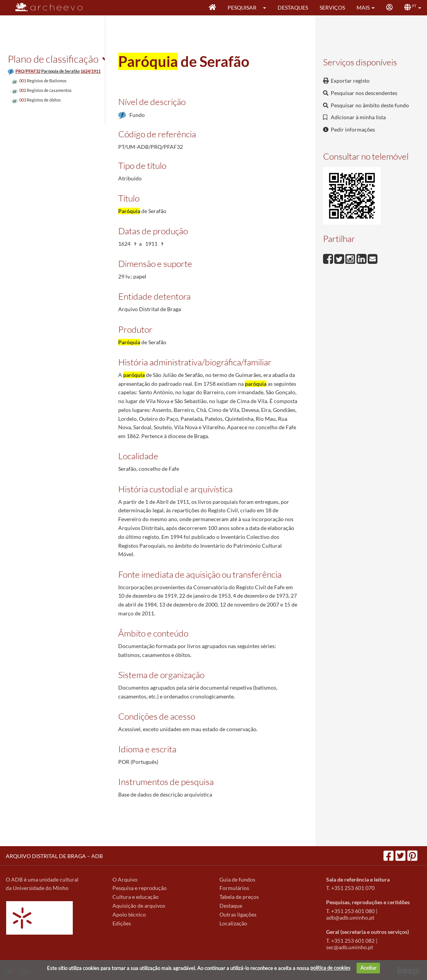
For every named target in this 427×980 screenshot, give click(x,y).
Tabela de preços (239, 897)
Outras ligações (238, 914)
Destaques (293, 7)
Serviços (332, 7)
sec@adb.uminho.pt (350, 947)
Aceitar (368, 968)
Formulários (234, 888)
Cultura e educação (136, 897)
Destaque (231, 906)
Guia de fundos (237, 879)
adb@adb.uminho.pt (350, 917)
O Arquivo (125, 879)
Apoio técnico (129, 914)
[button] (267, 8)
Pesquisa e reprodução (140, 888)
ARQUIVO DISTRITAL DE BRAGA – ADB (54, 856)
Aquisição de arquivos (139, 906)
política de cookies (330, 968)
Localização (233, 923)
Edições (122, 923)
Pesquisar (242, 7)
